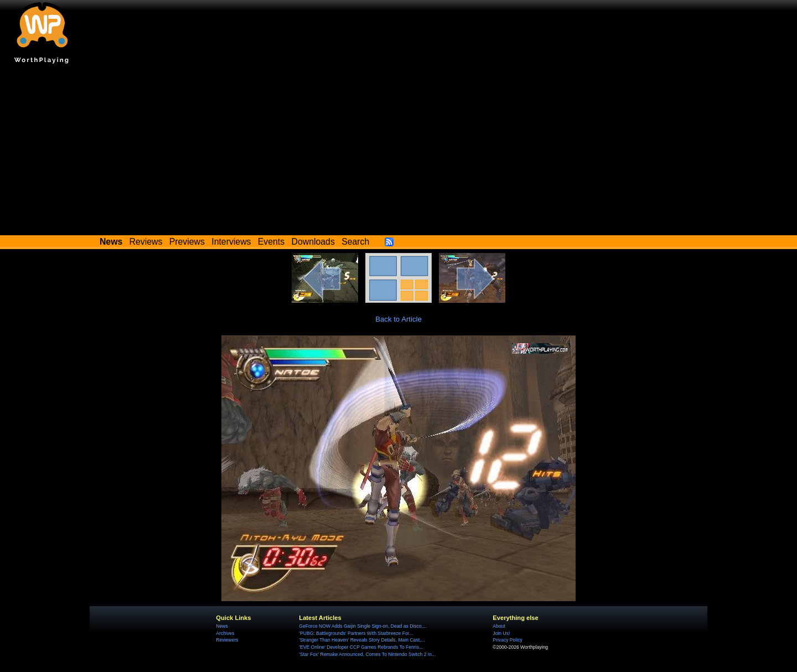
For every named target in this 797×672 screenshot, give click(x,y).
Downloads (313, 242)
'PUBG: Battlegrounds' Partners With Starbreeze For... (356, 633)
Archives (225, 633)
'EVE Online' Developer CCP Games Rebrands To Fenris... (361, 647)
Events (271, 242)
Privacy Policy (507, 640)
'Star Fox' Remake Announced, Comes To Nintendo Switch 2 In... (367, 654)
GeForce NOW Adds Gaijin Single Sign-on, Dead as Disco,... (363, 626)
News (222, 626)
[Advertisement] (398, 152)
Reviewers (227, 640)
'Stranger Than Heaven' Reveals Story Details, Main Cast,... (362, 640)
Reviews (146, 242)
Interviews (231, 242)
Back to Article (398, 319)
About (499, 626)
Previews (187, 242)
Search (355, 242)
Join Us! (501, 633)
